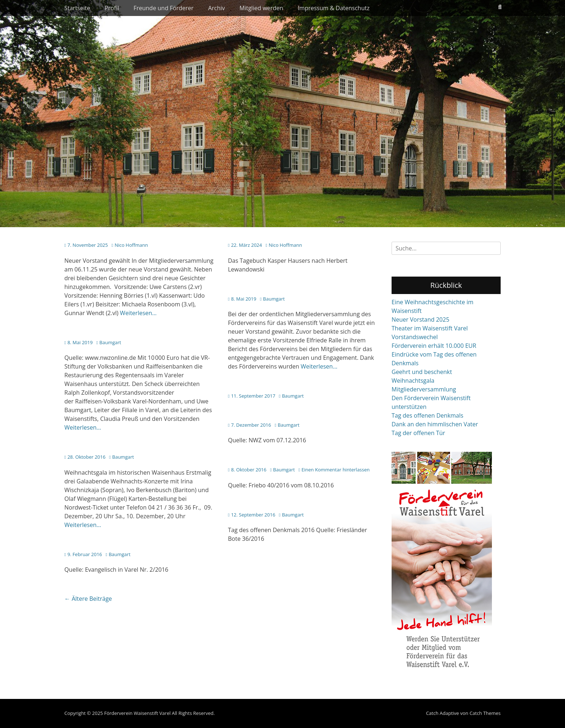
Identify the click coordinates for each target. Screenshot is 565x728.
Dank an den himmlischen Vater (435, 424)
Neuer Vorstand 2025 (420, 319)
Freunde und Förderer (163, 8)
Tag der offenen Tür (418, 433)
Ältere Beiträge (88, 599)
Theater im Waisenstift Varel (430, 328)
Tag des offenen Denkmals (427, 415)
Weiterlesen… (138, 313)
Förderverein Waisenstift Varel (137, 713)
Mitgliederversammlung (424, 389)
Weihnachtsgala (413, 381)
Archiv (216, 8)
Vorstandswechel (415, 337)
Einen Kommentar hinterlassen (335, 470)
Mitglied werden (261, 8)
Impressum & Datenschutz (334, 8)
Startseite (77, 8)
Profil (112, 8)
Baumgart (274, 299)
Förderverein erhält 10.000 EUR (434, 346)
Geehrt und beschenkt (422, 372)
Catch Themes (485, 713)
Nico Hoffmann (131, 245)
